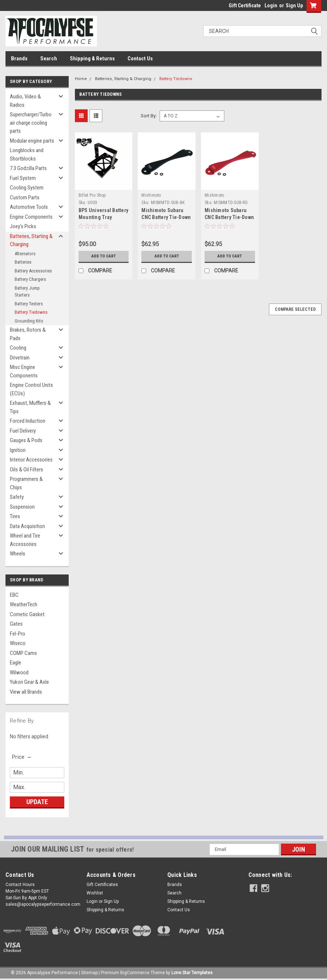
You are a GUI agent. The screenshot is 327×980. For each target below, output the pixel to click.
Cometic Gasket (27, 614)
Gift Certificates (102, 885)
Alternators (25, 254)
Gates (16, 624)
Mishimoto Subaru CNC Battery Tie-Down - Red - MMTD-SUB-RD (230, 217)
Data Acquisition (27, 526)
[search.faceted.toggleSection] (22, 757)
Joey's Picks (23, 226)
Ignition (18, 450)
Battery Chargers (30, 279)
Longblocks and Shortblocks (27, 154)
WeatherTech (24, 604)
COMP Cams (23, 653)
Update (37, 802)
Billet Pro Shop (92, 195)
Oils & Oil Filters (26, 470)
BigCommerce (135, 973)
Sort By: (149, 116)
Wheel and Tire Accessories (25, 540)
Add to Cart (104, 256)
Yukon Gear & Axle (29, 682)
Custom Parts (25, 197)
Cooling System (27, 188)
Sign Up (294, 5)
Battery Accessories (33, 271)
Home (81, 79)
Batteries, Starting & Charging (31, 240)
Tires (15, 516)
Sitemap (89, 973)
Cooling (18, 348)
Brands (19, 59)
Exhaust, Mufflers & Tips (30, 407)
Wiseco (18, 643)
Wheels (18, 554)
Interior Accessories (31, 460)
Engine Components (31, 217)
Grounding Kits (29, 321)
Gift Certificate (245, 5)
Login (271, 5)
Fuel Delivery (23, 431)
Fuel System (23, 178)
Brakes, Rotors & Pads (28, 334)
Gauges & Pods (26, 440)
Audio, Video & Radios (25, 101)
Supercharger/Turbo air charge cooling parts (31, 123)
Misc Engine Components (24, 371)
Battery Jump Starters (27, 292)
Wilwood (19, 672)
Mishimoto (151, 195)
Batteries (23, 262)
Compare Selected (295, 309)
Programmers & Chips (26, 483)
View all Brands (26, 692)
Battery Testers (29, 304)
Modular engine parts (32, 141)
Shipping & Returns (92, 59)
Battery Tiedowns (31, 312)
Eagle (16, 663)
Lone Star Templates (192, 973)
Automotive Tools (29, 207)
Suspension (22, 507)
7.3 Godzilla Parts (28, 168)
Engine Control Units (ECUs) (31, 389)
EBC (14, 595)
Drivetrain (20, 358)
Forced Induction (28, 421)
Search (49, 59)
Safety (17, 497)
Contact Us (140, 59)
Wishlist (95, 893)
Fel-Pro (18, 634)
